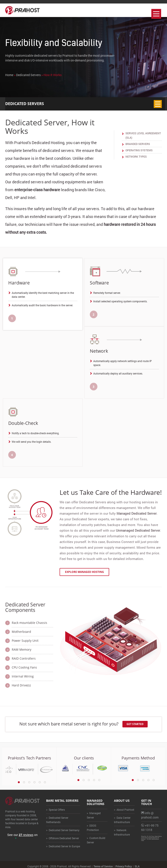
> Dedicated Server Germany (63, 827)
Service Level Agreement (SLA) (143, 135)
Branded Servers (138, 144)
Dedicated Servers (28, 75)
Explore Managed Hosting (84, 568)
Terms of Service (103, 863)
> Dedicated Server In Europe (63, 843)
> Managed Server (94, 812)
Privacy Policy (124, 863)
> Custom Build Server (96, 836)
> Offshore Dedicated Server (63, 835)
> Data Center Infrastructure (122, 816)
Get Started (135, 720)
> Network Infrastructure (122, 829)
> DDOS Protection (93, 824)
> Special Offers (55, 806)
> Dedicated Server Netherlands (57, 816)
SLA (137, 863)
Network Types (136, 157)
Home (9, 75)
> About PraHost (124, 806)
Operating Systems (139, 150)
